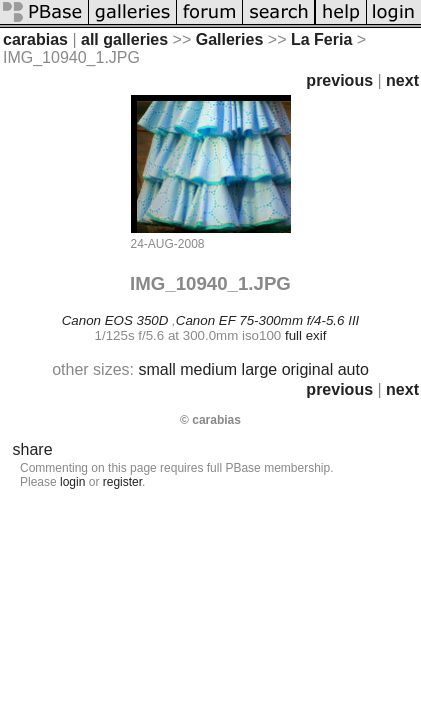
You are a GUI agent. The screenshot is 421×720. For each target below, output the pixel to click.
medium (208, 369)
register (122, 482)
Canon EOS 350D (115, 320)
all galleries (124, 39)
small (156, 369)
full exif (305, 335)
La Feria (321, 39)
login (72, 482)
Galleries (230, 39)
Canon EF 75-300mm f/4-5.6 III (267, 320)
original (308, 369)
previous (339, 80)
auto (353, 369)
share (33, 449)
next (402, 80)
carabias (35, 39)
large (260, 369)
